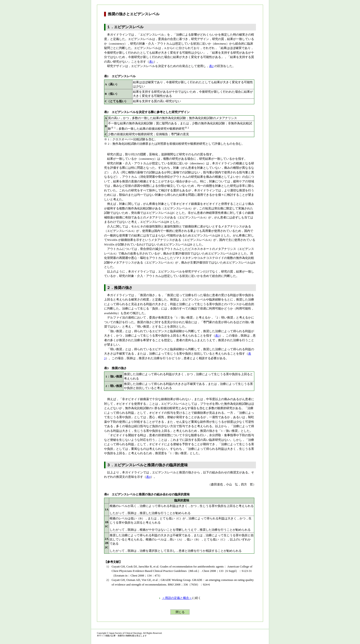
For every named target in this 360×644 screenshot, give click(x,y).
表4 (148, 477)
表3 (217, 336)
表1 (151, 62)
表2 (211, 66)
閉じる (180, 612)
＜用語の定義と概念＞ (177, 598)
